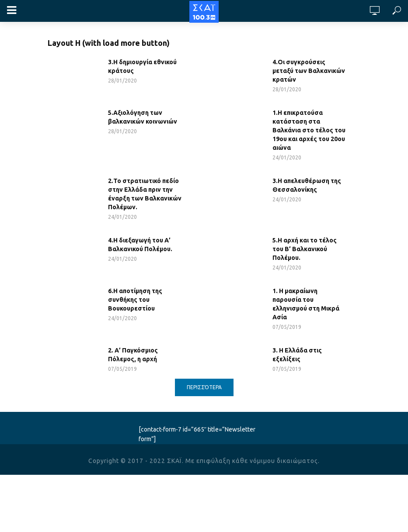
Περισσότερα (204, 387)
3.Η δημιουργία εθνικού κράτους (142, 66)
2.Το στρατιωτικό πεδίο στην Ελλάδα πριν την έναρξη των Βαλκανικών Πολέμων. (145, 194)
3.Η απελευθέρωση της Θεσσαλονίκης (307, 185)
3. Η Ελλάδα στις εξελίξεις (297, 355)
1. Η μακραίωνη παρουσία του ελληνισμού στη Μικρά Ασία (306, 304)
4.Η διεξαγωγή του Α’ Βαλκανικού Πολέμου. (140, 245)
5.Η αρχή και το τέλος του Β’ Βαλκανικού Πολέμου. (305, 249)
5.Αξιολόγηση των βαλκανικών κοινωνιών (143, 117)
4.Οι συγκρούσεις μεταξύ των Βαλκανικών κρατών (309, 71)
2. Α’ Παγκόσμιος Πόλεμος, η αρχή (133, 355)
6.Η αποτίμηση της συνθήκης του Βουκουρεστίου (135, 300)
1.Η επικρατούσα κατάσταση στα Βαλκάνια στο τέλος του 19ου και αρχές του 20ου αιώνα (309, 130)
